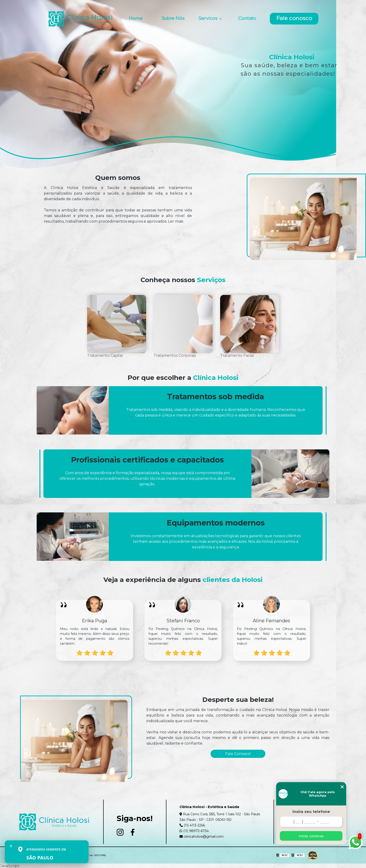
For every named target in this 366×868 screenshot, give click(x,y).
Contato (247, 19)
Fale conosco (294, 19)
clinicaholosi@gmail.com (202, 836)
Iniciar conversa (311, 836)
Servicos (208, 19)
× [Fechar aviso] (11, 846)
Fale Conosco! (238, 754)
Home (136, 19)
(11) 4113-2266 (192, 825)
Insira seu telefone (311, 812)
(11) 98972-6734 (194, 831)
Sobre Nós (173, 19)
